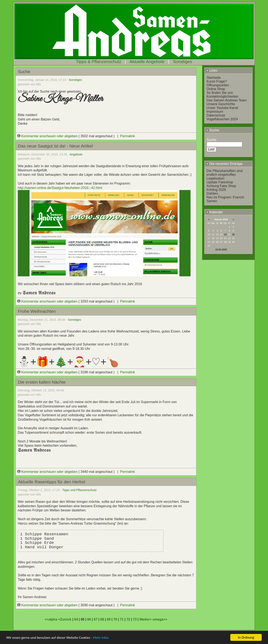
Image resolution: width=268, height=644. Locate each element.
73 (135, 619)
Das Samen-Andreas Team (227, 100)
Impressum (215, 112)
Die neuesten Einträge (224, 164)
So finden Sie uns (220, 93)
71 (122, 619)
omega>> (160, 619)
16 (233, 234)
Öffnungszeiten (218, 85)
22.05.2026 (221, 250)
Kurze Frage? (217, 81)
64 (76, 619)
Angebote (76, 154)
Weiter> (146, 619)
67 (96, 619)
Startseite (214, 78)
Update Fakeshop (220, 182)
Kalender (215, 212)
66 (89, 619)
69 (109, 619)
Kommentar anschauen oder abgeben (48, 136)
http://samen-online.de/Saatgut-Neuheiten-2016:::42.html (60, 188)
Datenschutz (216, 115)
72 (128, 619)
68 (102, 619)
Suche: (213, 130)
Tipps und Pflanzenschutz (80, 490)
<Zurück (65, 619)
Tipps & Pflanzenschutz (99, 61)
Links (212, 70)
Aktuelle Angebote (147, 61)
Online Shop (216, 89)
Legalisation (216, 178)
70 (115, 619)
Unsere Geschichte (221, 104)
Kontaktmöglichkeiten (223, 96)
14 (225, 234)
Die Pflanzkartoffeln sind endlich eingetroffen (225, 173)
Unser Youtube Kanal (222, 108)
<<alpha (51, 619)
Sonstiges (182, 61)
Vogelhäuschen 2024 (222, 119)
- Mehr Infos (100, 638)
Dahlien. (213, 193)
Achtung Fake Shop (221, 186)
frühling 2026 (216, 190)
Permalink (127, 136)
